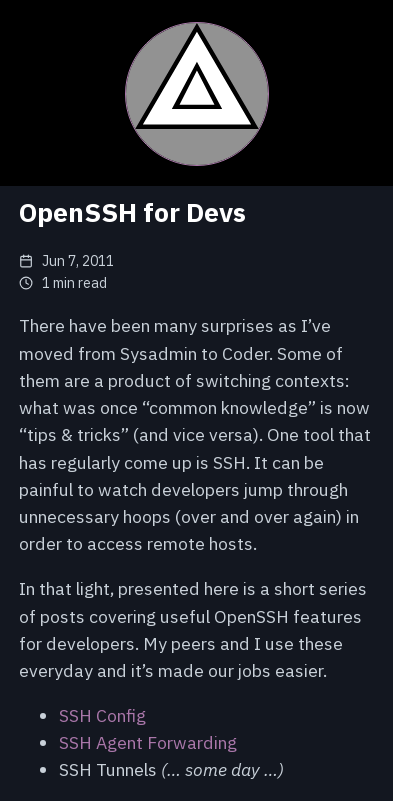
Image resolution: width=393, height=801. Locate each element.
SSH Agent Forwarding (148, 742)
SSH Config (102, 715)
